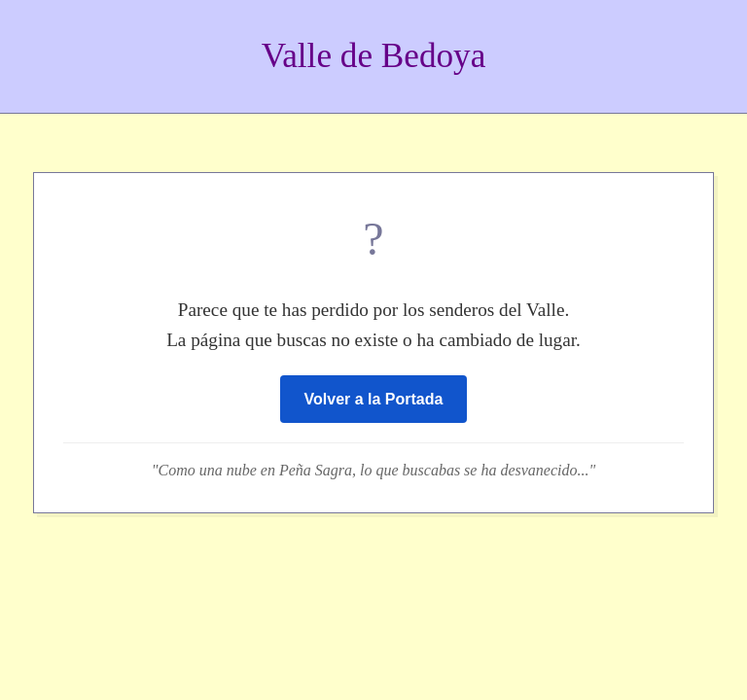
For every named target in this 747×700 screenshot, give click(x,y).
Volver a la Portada (374, 399)
